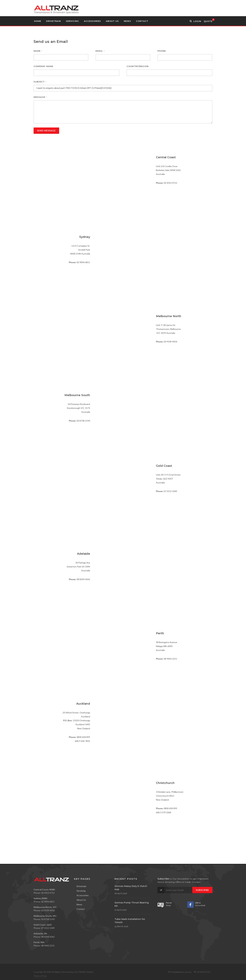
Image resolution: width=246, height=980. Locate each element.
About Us (81, 900)
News (79, 904)
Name (38, 51)
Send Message (46, 131)
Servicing (81, 891)
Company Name (43, 66)
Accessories (83, 895)
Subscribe (202, 890)
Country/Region (138, 66)
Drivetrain (81, 886)
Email (100, 51)
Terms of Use (40, 976)
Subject (40, 82)
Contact (81, 909)
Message (40, 97)
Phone (162, 51)
